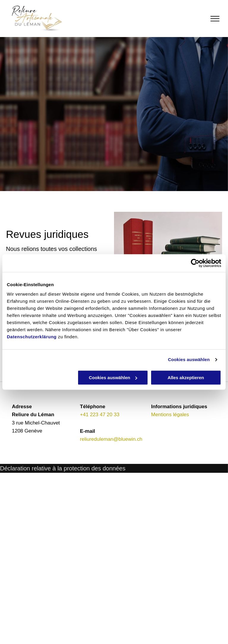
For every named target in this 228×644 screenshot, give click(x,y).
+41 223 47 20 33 (100, 415)
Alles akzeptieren (186, 378)
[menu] (215, 19)
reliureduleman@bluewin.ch (111, 439)
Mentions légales (170, 415)
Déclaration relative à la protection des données (63, 468)
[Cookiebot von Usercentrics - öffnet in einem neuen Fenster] (195, 263)
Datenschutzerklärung (32, 337)
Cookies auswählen (189, 359)
